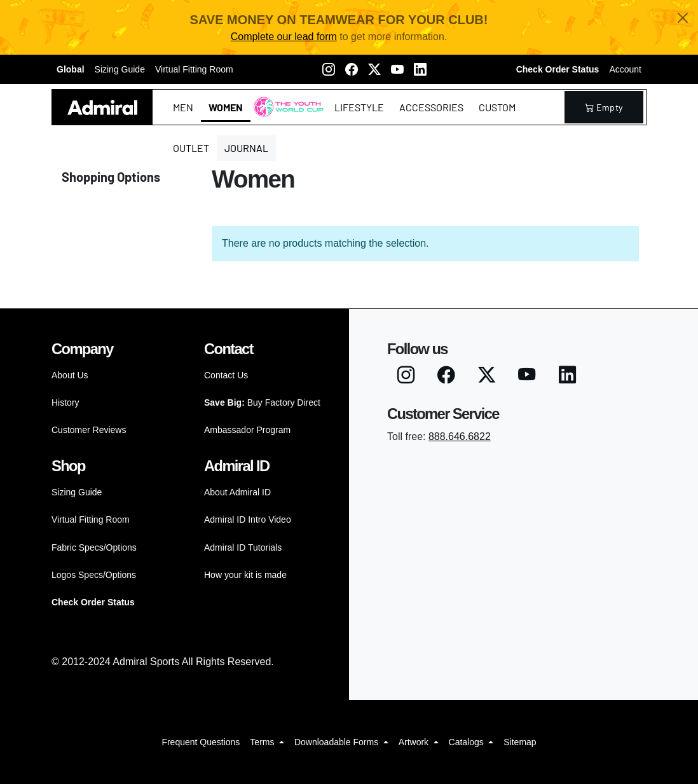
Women (226, 107)
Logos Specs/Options (94, 575)
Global (71, 69)
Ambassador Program (247, 430)
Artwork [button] (415, 742)
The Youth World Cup (285, 115)
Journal (246, 148)
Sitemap (520, 742)
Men (183, 107)
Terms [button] (263, 742)
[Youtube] (397, 69)
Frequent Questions (201, 742)
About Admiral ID (237, 492)
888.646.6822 (460, 437)
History (65, 402)
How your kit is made (245, 575)
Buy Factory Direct (262, 402)
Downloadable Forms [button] (338, 742)
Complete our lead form (284, 37)
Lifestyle (359, 107)
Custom (497, 107)
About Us (70, 375)
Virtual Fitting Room (194, 69)
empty (604, 107)
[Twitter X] (374, 69)
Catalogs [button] (468, 742)
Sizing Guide (120, 69)
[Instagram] (329, 69)
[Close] (683, 18)
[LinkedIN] (420, 69)
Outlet (191, 148)
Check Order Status (558, 69)
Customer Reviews (89, 430)
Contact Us (226, 375)
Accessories (431, 107)
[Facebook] (352, 69)
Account (625, 69)
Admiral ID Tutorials (243, 547)
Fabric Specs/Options (94, 547)
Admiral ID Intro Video (248, 519)
